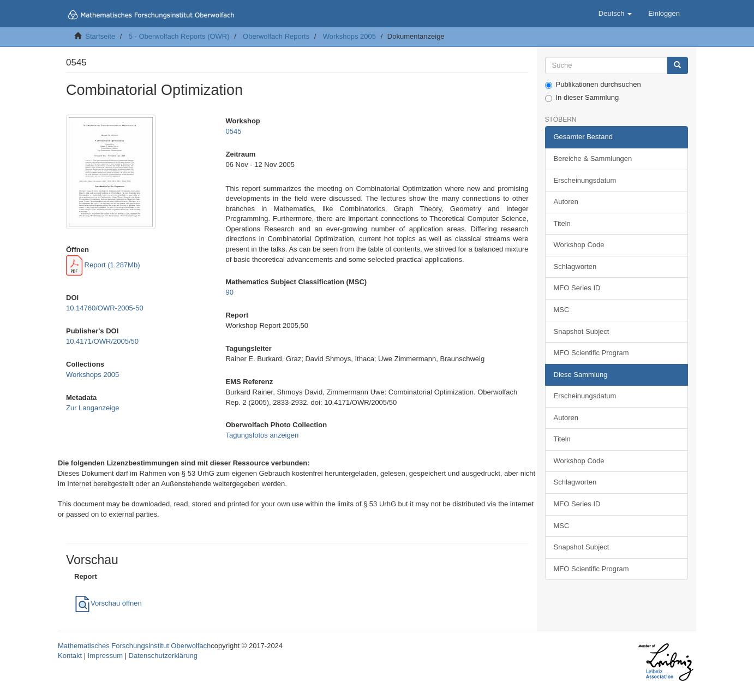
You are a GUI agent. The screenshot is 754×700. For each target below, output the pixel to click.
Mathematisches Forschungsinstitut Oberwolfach (134, 646)
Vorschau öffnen (108, 603)
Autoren (566, 202)
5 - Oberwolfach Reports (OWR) (179, 36)
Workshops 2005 (349, 36)
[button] (615, 14)
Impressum (105, 656)
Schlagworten (575, 267)
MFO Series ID (577, 288)
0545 (233, 131)
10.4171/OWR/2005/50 (102, 341)
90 (229, 292)
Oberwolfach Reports (276, 36)
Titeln (562, 223)
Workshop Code (579, 245)
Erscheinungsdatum (585, 180)
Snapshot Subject (582, 331)
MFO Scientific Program (591, 353)
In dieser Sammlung (582, 98)
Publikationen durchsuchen (593, 85)
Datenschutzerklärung (163, 656)
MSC (562, 310)
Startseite (100, 36)
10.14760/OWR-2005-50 (105, 308)
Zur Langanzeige (93, 408)
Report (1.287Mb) (103, 265)
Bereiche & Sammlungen (593, 158)
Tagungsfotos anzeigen (262, 435)
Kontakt (70, 656)
